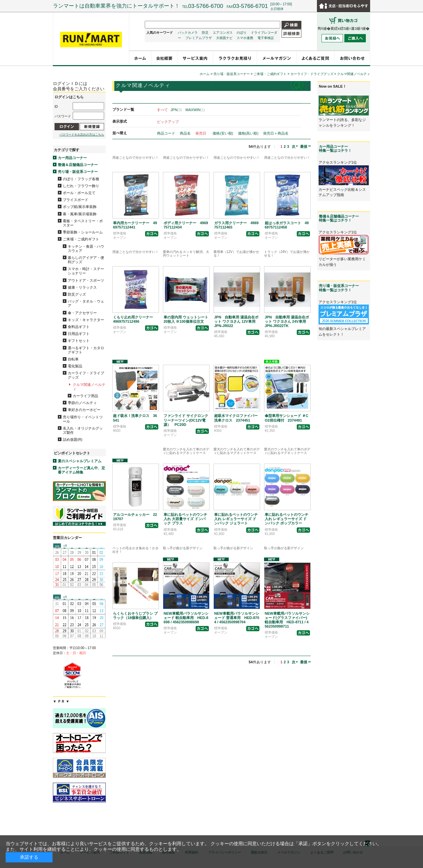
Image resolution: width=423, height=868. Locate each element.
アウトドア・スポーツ (86, 280)
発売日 (201, 133)
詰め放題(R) (73, 439)
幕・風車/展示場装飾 (80, 214)
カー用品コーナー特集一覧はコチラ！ (335, 148)
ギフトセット (79, 341)
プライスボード (76, 200)
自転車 (73, 359)
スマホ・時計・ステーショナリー (86, 271)
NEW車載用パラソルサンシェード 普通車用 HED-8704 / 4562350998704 (237, 618)
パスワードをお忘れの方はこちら (82, 135)
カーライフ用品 (85, 396)
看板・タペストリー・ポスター (83, 223)
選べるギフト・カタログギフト (86, 350)
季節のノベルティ (82, 403)
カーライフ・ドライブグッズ (86, 375)
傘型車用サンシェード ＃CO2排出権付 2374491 (287, 418)
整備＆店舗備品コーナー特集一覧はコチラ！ (339, 218)
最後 (304, 146)
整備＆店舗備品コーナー (78, 165)
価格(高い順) (249, 133)
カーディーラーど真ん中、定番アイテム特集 (81, 470)
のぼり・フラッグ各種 (81, 179)
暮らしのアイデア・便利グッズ (86, 260)
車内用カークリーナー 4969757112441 (135, 225)
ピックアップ (168, 122)
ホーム (205, 74)
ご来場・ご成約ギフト (81, 239)
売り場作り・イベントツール (83, 419)
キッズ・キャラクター (86, 320)
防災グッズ (77, 294)
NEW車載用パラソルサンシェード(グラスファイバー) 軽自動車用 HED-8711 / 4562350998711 (287, 620)
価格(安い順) (223, 133)
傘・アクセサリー (82, 313)
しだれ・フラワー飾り (81, 186)
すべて (162, 110)
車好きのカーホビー (84, 410)
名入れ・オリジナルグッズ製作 (83, 430)
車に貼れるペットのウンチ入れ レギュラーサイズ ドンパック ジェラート (236, 519)
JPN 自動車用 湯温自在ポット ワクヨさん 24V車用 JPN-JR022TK (287, 321)
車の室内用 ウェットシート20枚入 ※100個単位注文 (186, 319)
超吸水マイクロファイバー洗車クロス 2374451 (236, 418)
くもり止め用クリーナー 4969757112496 (135, 319)
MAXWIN (195, 110)
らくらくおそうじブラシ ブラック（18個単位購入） (135, 616)
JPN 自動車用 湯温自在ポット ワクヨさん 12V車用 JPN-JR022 (237, 321)
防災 (205, 33)
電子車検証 (266, 38)
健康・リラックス (82, 287)
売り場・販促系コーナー (78, 172)
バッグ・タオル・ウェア (86, 303)
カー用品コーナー (72, 158)
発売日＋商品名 (276, 133)
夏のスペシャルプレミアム (80, 461)
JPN (176, 110)
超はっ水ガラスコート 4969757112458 (287, 225)
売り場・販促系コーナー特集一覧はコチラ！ (339, 288)
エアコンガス (223, 33)
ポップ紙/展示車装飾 (80, 207)
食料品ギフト (79, 327)
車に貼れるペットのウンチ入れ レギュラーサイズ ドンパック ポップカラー (287, 519)
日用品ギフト (79, 334)
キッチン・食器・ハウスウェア (86, 248)
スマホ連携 (245, 38)
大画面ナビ (224, 38)
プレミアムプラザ (199, 38)
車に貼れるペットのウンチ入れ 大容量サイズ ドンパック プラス (185, 519)
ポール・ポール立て (79, 193)
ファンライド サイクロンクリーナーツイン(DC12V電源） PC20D (186, 420)
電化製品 (75, 366)
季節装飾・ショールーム (83, 232)
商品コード (167, 133)
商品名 (186, 133)
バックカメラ (188, 33)
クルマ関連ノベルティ (89, 387)
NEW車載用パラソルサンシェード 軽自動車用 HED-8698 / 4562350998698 (186, 618)
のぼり (242, 33)
